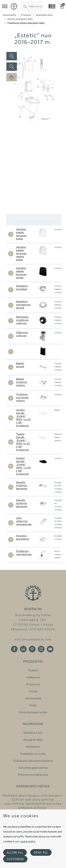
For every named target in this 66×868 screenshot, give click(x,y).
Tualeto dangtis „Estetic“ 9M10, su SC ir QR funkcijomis (23, 442)
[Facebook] (14, 649)
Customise (15, 859)
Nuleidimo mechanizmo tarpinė (23, 305)
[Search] (25, 6)
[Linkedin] (23, 649)
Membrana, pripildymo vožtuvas (23, 320)
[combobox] (36, 6)
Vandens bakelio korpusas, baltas (22, 234)
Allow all (15, 852)
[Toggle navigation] (5, 6)
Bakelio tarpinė (20, 365)
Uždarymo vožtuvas (22, 334)
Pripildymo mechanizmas (24, 553)
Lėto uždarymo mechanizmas (24, 521)
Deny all (41, 852)
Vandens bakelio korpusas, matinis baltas (22, 253)
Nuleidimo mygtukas (22, 287)
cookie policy (27, 841)
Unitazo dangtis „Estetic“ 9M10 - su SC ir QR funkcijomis (23, 418)
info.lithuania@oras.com (33, 639)
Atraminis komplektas (23, 537)
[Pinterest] (32, 649)
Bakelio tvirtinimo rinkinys (21, 382)
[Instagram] (41, 649)
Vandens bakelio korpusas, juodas (22, 273)
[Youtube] (50, 649)
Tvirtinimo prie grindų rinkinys (22, 397)
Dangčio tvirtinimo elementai (22, 485)
